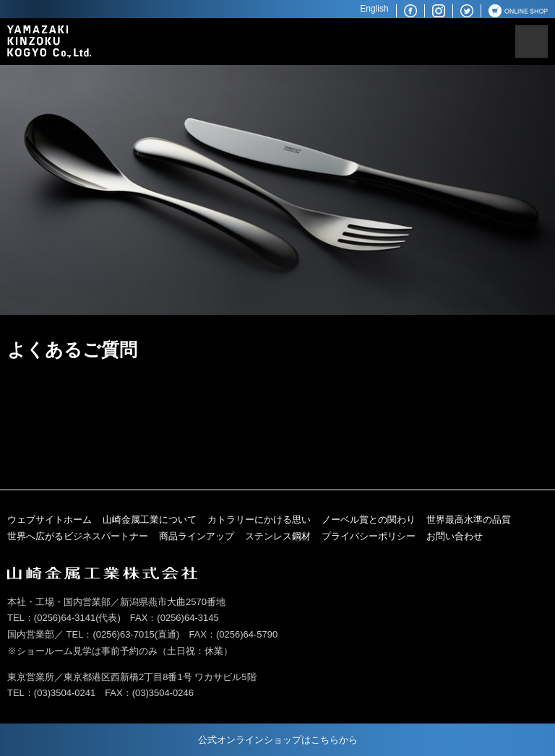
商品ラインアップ (197, 536)
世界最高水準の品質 (469, 520)
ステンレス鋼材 (278, 536)
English (374, 9)
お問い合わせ (455, 536)
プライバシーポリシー (369, 536)
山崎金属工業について (150, 520)
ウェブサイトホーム (50, 520)
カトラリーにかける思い (259, 520)
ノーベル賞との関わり (369, 520)
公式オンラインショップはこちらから (278, 740)
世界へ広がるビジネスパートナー (78, 536)
